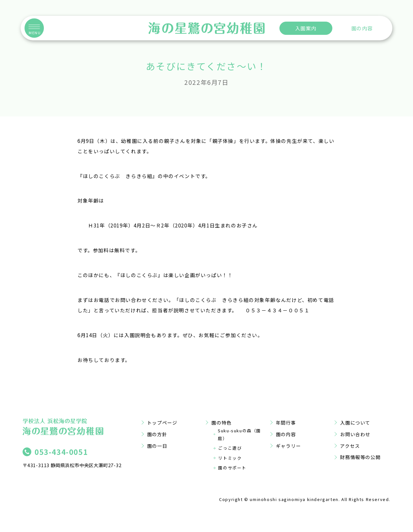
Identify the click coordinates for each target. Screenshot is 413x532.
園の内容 (362, 28)
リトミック (230, 458)
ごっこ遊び (230, 448)
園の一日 (157, 446)
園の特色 (221, 422)
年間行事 (286, 422)
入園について (355, 422)
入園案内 (306, 28)
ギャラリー (288, 446)
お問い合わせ (355, 434)
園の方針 (157, 434)
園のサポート (232, 468)
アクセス (350, 446)
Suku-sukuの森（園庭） (239, 434)
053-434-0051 (61, 452)
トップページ (162, 422)
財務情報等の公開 (360, 457)
